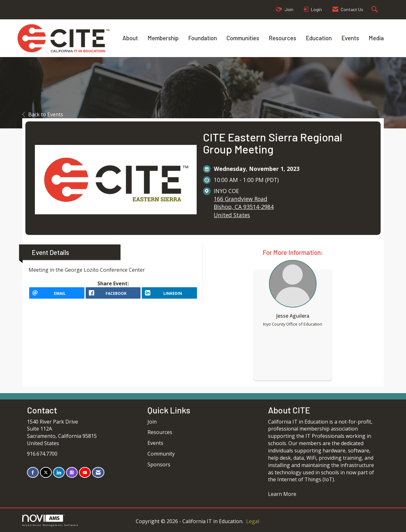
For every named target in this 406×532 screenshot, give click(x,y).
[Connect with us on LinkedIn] (59, 473)
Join (152, 422)
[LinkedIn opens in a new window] (169, 295)
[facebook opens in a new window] (113, 295)
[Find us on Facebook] (33, 473)
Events (350, 38)
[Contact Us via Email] (98, 473)
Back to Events (43, 114)
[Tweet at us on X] (46, 473)
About (130, 38)
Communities (243, 38)
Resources (282, 38)
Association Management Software (50, 520)
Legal (253, 521)
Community (161, 454)
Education (319, 38)
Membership (163, 38)
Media (376, 38)
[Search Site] (375, 10)
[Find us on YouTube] (85, 473)
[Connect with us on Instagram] (72, 473)
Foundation (203, 38)
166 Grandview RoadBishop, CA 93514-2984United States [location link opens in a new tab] (244, 207)
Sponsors (159, 464)
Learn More (282, 494)
